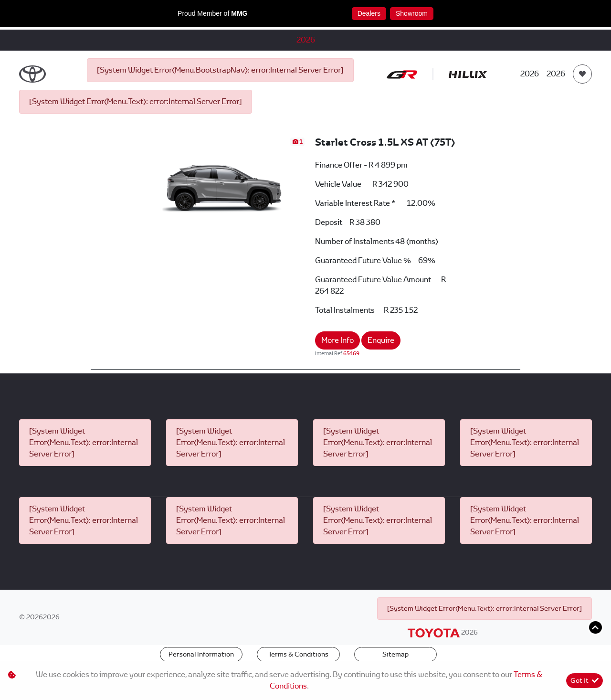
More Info (337, 340)
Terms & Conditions (298, 654)
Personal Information (201, 654)
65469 (351, 353)
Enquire (381, 340)
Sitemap (395, 654)
